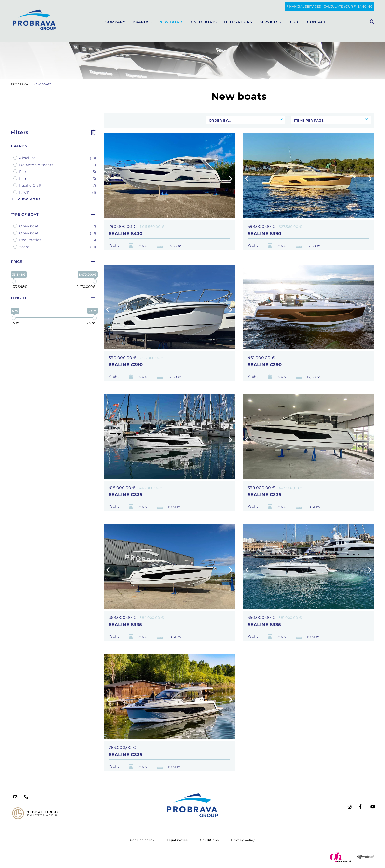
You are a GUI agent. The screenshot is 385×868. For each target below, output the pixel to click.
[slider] (14, 281)
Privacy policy (243, 840)
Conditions (209, 840)
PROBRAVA (19, 84)
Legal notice (177, 840)
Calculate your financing (348, 6)
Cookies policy (142, 840)
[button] (108, 179)
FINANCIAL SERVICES (304, 6)
